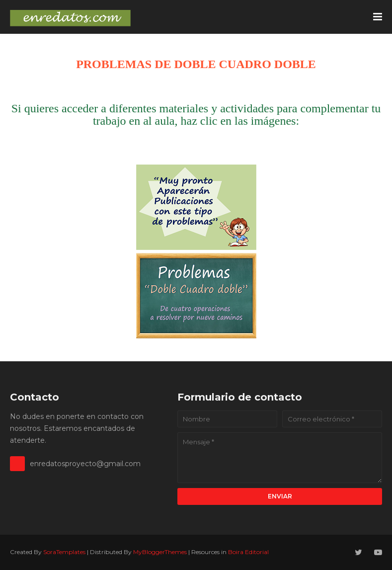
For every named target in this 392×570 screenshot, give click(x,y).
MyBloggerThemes (160, 552)
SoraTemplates (64, 552)
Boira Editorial (248, 552)
